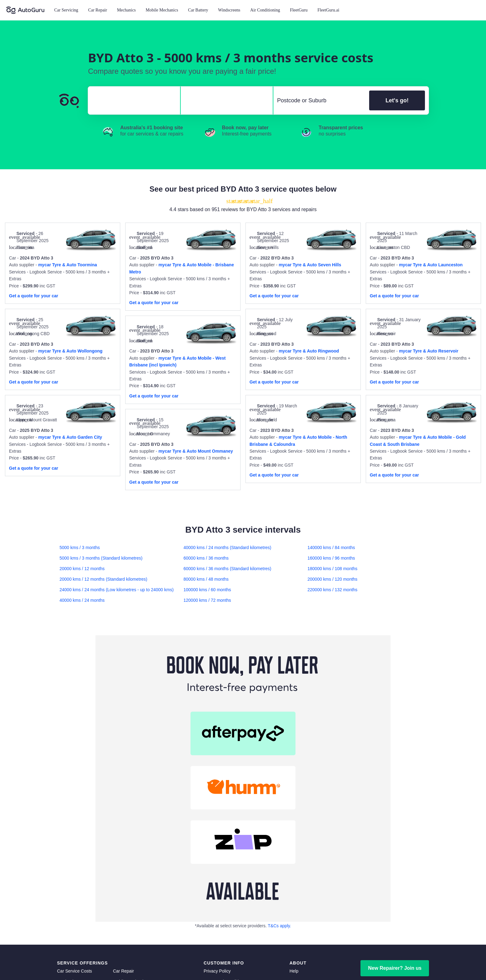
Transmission (70, 884)
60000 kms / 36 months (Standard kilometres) (227, 569)
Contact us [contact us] (300, 831)
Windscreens (229, 10)
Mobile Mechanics (162, 10)
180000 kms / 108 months (332, 569)
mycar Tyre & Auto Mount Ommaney (196, 451)
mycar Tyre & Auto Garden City (70, 437)
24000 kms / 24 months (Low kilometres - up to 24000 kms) (117, 590)
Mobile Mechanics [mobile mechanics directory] (130, 831)
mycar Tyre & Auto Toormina (68, 265)
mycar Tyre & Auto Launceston (431, 265)
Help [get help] (294, 821)
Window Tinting (72, 895)
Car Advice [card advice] (300, 842)
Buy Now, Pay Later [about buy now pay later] (223, 863)
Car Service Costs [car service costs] (75, 821)
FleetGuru (299, 10)
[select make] (132, 100)
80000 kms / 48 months (206, 579)
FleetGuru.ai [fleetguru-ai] (301, 884)
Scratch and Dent (130, 895)
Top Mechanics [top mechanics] (304, 853)
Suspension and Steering (81, 863)
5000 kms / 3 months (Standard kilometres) (101, 558)
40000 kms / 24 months (82, 600)
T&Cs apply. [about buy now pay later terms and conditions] (279, 776)
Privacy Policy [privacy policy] (217, 821)
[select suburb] (319, 100)
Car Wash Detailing (76, 905)
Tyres (118, 884)
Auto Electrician (128, 863)
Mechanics (126, 10)
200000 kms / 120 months (332, 579)
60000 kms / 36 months (206, 558)
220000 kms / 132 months (332, 590)
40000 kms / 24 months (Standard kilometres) (227, 548)
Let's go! (397, 100)
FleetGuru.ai (328, 10)
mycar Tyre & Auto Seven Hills (310, 265)
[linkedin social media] (414, 959)
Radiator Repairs (73, 874)
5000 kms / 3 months (80, 548)
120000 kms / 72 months (207, 600)
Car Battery (198, 10)
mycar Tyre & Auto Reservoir (429, 351)
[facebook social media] (404, 959)
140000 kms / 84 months (331, 548)
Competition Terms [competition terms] (222, 853)
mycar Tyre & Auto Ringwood (309, 351)
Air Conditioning (265, 10)
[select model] (224, 100)
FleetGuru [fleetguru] (299, 874)
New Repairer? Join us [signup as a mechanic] (395, 818)
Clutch (63, 853)
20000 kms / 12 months (82, 569)
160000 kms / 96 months (331, 558)
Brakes (120, 842)
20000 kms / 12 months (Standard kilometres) (103, 579)
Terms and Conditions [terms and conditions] (225, 831)
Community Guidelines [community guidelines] (225, 842)
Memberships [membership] (303, 863)
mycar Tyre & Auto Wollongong (70, 351)
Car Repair (97, 10)
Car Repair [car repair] (123, 821)
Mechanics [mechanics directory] (67, 831)
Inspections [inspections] (124, 905)
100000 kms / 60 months (207, 590)
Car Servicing (66, 10)
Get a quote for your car (34, 296)
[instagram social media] (425, 959)
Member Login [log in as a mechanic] (395, 840)
